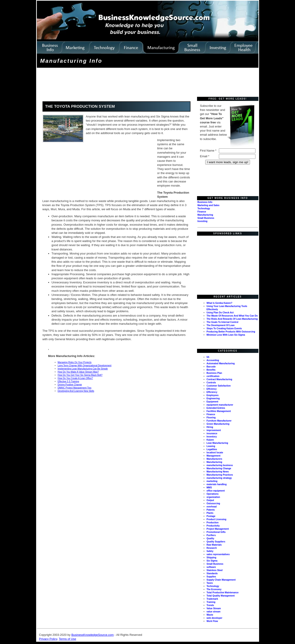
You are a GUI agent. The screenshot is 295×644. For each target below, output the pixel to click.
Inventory (212, 437)
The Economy (214, 589)
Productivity (213, 526)
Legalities (212, 449)
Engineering (213, 398)
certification (213, 376)
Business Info (205, 202)
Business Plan (214, 373)
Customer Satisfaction (219, 386)
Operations (213, 494)
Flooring (211, 418)
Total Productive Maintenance (223, 593)
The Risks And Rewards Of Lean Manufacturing (232, 319)
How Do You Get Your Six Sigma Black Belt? (80, 375)
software (211, 567)
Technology (204, 208)
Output (210, 500)
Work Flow (212, 621)
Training (211, 602)
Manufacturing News (218, 472)
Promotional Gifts (216, 532)
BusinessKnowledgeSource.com (92, 635)
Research (212, 548)
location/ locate (215, 453)
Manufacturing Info (71, 61)
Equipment (212, 402)
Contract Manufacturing (219, 379)
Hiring (210, 427)
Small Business (206, 218)
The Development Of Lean (221, 325)
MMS (209, 488)
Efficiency (212, 392)
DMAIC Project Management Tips (75, 388)
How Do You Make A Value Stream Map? (78, 372)
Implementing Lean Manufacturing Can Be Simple (83, 369)
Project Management (218, 529)
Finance (202, 212)
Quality (210, 538)
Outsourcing (213, 503)
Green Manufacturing (218, 424)
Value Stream (214, 608)
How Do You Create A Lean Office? (75, 378)
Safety (210, 551)
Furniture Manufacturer (219, 421)
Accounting (213, 360)
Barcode (211, 367)
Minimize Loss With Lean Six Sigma (226, 335)
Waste (210, 615)
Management (214, 456)
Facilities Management (219, 411)
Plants (210, 513)
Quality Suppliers (216, 542)
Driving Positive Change (70, 385)
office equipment (216, 491)
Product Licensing (216, 519)
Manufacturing (205, 215)
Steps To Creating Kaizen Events (224, 328)
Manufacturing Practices (220, 475)
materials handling (217, 484)
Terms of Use (67, 639)
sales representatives (218, 554)
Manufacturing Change (219, 468)
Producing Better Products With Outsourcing (231, 332)
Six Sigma (212, 561)
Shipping (211, 558)
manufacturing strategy (219, 478)
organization (213, 497)
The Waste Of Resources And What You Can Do (232, 316)
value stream (214, 612)
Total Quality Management (221, 596)
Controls (211, 383)
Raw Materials (214, 545)
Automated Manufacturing (221, 363)
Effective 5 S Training (68, 381)
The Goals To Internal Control (222, 322)
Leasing (211, 446)
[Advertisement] (120, 83)
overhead (212, 507)
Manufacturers (214, 459)
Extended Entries (216, 408)
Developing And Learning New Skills (76, 391)
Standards (212, 573)
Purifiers (211, 535)
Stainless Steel (215, 570)
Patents (211, 510)
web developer (214, 618)
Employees (213, 395)
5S (208, 357)
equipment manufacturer (220, 405)
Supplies (211, 577)
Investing (202, 221)
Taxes (210, 583)
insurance (212, 433)
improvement (214, 430)
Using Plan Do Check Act (220, 313)
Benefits (211, 370)
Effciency (212, 389)
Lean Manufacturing (217, 443)
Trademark (212, 599)
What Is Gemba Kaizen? (219, 303)
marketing (212, 481)
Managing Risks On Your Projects (75, 362)
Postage (211, 516)
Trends (210, 605)
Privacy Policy (48, 639)
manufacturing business (220, 465)
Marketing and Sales (209, 205)
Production (213, 523)
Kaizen (210, 440)
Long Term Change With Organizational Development (85, 366)
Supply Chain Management (221, 580)
